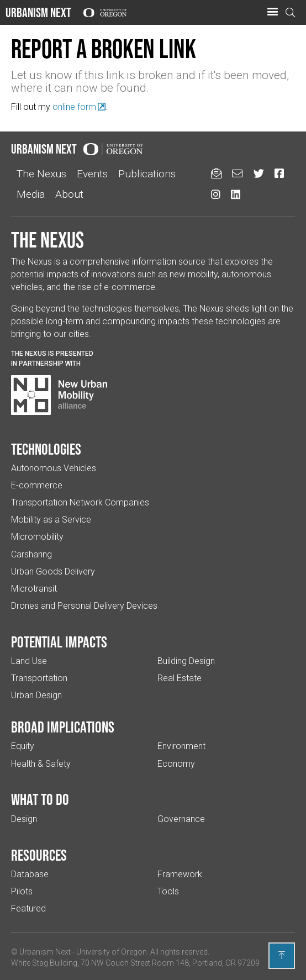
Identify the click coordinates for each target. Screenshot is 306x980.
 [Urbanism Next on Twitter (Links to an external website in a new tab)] (259, 173)
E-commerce (37, 485)
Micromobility (37, 537)
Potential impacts (59, 642)
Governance (181, 819)
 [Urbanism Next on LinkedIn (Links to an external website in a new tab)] (236, 194)
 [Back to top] (282, 955)
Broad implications (63, 727)
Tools (168, 891)
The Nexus (41, 174)
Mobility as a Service (51, 520)
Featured (28, 908)
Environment (181, 746)
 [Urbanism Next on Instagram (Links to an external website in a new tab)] (216, 194)
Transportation (39, 678)
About (69, 194)
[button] (272, 12)
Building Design (186, 661)
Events (92, 174)
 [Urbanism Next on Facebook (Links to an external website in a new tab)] (279, 173)
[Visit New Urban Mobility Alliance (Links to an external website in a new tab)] (59, 395)
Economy (176, 764)
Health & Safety (41, 764)
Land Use (29, 661)
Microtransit (34, 589)
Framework (180, 874)
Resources (39, 855)
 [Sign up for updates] (216, 173)
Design (24, 819)
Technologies (46, 449)
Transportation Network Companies (80, 502)
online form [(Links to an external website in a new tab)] (74, 107)
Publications (147, 174)
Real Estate (180, 678)
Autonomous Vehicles (54, 468)
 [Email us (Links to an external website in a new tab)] (237, 173)
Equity (23, 746)
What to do (40, 799)
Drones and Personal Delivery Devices (84, 606)
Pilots (22, 891)
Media (31, 194)
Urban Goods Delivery (53, 571)
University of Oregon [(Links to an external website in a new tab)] (112, 952)
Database (30, 874)
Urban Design (36, 695)
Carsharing (31, 554)
